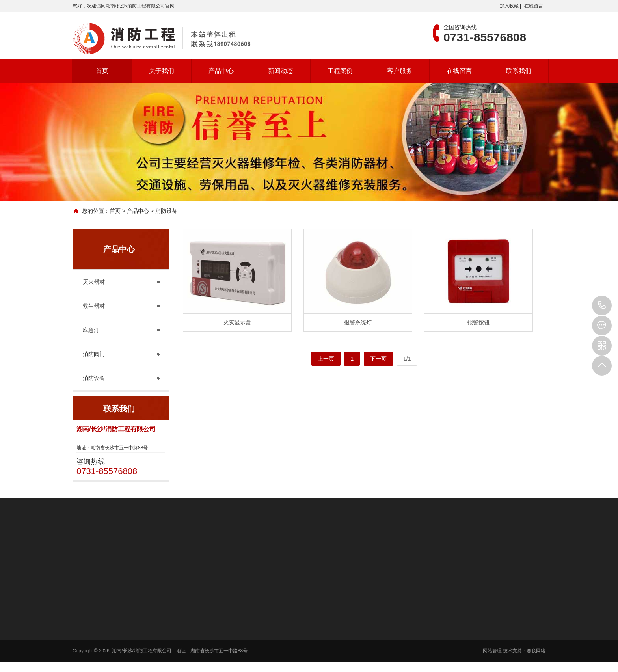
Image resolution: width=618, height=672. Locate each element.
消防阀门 (94, 354)
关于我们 (162, 71)
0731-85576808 (602, 305)
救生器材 (94, 306)
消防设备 (94, 378)
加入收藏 (509, 6)
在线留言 (534, 6)
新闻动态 (281, 71)
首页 (102, 71)
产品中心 (221, 71)
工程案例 (340, 71)
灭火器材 (94, 282)
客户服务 (400, 71)
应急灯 (91, 330)
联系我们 (519, 71)
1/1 (407, 359)
